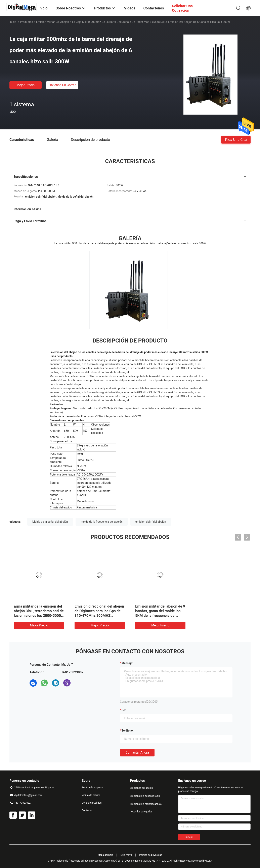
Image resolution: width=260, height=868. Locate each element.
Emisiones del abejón (141, 788)
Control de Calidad (92, 803)
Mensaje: (127, 663)
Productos (27, 22)
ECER (209, 861)
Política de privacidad (151, 855)
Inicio (13, 22)
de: (124, 710)
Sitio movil (126, 855)
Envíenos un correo (62, 85)
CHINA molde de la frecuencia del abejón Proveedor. (76, 861)
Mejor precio (26, 85)
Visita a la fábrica (91, 795)
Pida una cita (236, 139)
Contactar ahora (137, 753)
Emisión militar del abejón (53, 22)
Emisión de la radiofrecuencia (146, 804)
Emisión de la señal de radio (145, 796)
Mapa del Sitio (105, 855)
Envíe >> (189, 837)
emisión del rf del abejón (151, 522)
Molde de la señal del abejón (50, 522)
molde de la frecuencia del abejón (102, 522)
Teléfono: (127, 731)
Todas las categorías (141, 812)
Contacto (87, 810)
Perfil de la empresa (92, 788)
